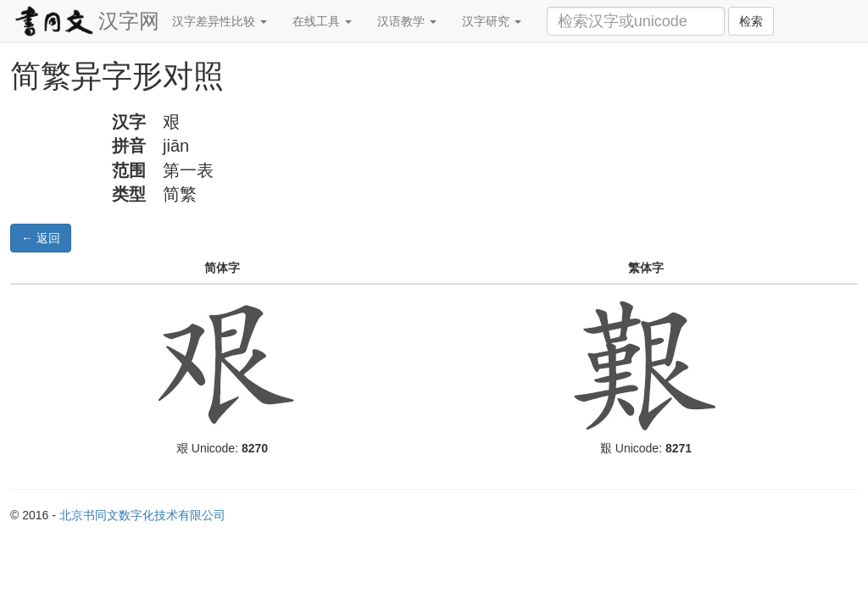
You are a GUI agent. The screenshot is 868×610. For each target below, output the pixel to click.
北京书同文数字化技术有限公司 (142, 515)
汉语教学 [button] (407, 21)
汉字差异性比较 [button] (220, 21)
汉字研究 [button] (492, 21)
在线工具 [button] (322, 21)
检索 (751, 21)
